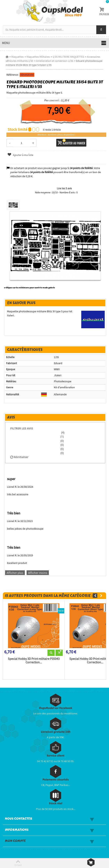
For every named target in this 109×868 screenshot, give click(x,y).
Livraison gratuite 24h (56, 732)
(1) (62, 437)
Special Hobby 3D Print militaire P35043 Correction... (34, 661)
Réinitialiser (19, 457)
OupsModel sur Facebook (56, 708)
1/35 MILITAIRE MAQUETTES (68, 57)
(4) (63, 432)
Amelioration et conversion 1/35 (55, 61)
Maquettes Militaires (38, 57)
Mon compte (15, 841)
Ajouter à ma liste (20, 155)
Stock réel (55, 803)
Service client (55, 756)
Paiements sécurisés (56, 780)
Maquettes (17, 57)
